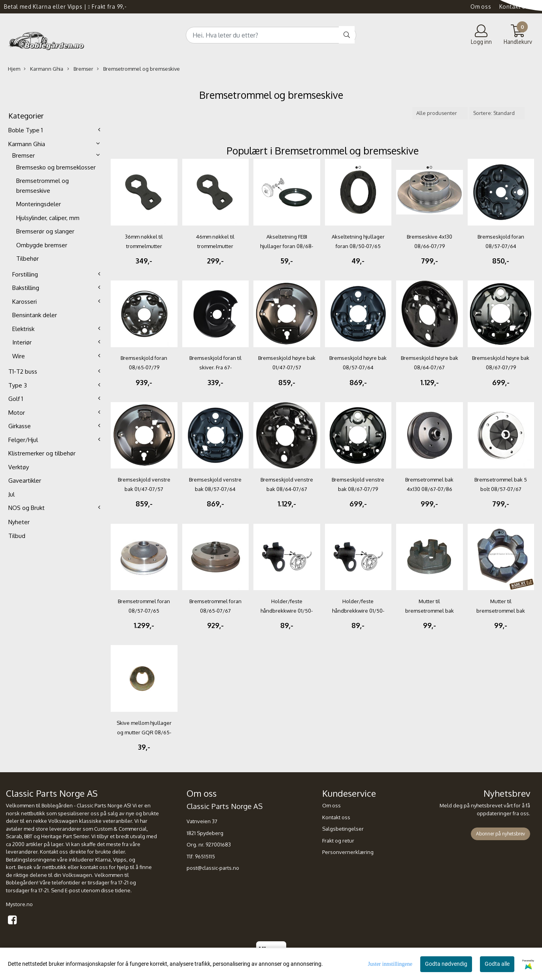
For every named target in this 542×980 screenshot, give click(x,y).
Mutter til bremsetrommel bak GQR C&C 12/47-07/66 (501, 611)
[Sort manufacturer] (440, 113)
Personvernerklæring (348, 852)
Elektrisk (23, 329)
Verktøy (19, 467)
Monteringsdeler (39, 204)
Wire (19, 356)
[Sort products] (497, 113)
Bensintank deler (35, 315)
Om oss (481, 7)
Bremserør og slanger (45, 231)
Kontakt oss (516, 7)
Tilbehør (27, 259)
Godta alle (497, 964)
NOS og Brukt (26, 508)
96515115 (205, 856)
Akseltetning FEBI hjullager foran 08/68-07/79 (287, 246)
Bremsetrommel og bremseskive (138, 69)
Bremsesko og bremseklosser (56, 167)
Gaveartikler (25, 481)
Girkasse (20, 426)
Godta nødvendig (446, 964)
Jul (11, 494)
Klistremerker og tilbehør (42, 453)
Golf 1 (16, 399)
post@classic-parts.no (213, 868)
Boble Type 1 (25, 130)
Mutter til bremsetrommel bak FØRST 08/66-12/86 (430, 611)
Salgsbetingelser (343, 829)
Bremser (80, 69)
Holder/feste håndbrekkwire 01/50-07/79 (287, 611)
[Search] (271, 35)
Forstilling (25, 274)
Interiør (22, 342)
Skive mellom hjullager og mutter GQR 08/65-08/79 (144, 732)
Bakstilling (26, 288)
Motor (17, 413)
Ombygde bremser (42, 245)
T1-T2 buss (23, 371)
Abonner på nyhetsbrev (500, 834)
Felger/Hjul (23, 440)
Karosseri (25, 302)
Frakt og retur (338, 841)
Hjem (14, 69)
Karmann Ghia (43, 69)
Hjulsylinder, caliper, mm (48, 218)
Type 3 (18, 385)
